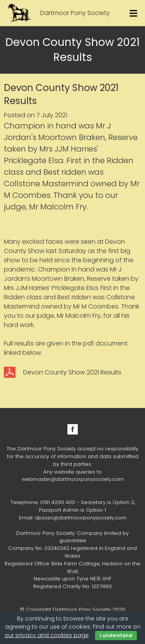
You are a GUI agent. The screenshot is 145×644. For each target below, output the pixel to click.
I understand (116, 635)
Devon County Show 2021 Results (72, 372)
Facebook (73, 429)
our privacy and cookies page (47, 635)
